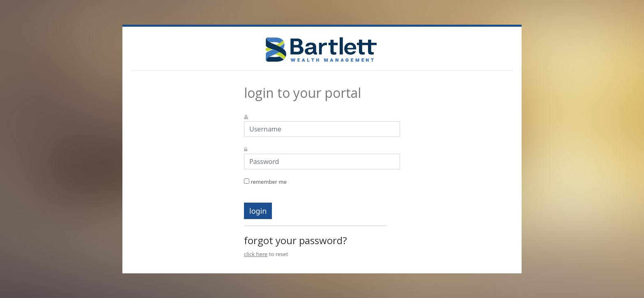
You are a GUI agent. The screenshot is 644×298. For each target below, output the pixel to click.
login (258, 211)
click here (256, 254)
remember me (265, 182)
